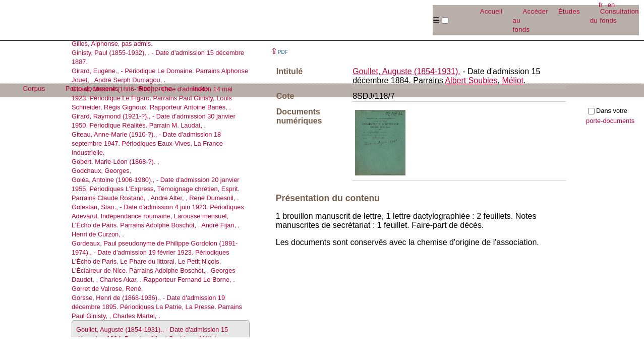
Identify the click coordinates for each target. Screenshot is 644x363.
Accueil (491, 11)
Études (569, 11)
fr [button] (601, 5)
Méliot (513, 80)
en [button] (611, 5)
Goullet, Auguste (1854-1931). (406, 71)
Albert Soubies (471, 80)
